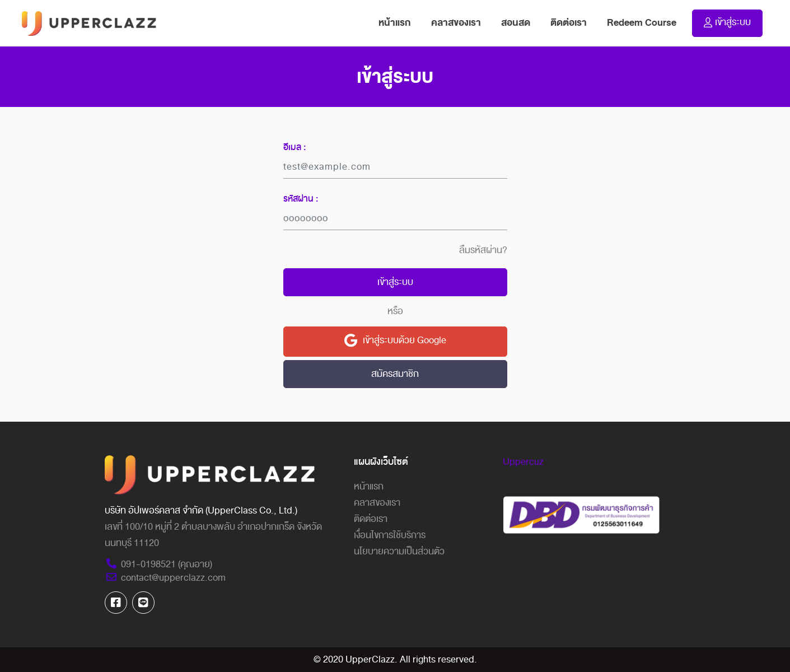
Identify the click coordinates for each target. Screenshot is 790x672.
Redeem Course (642, 23)
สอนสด (516, 23)
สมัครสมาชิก (395, 374)
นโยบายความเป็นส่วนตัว (399, 551)
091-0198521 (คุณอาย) (158, 564)
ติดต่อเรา (569, 23)
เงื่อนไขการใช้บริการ (390, 535)
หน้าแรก (400, 22)
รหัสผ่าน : (301, 199)
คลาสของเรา (456, 23)
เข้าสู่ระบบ (395, 282)
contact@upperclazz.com (165, 578)
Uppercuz (523, 462)
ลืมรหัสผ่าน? (483, 250)
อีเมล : (295, 147)
